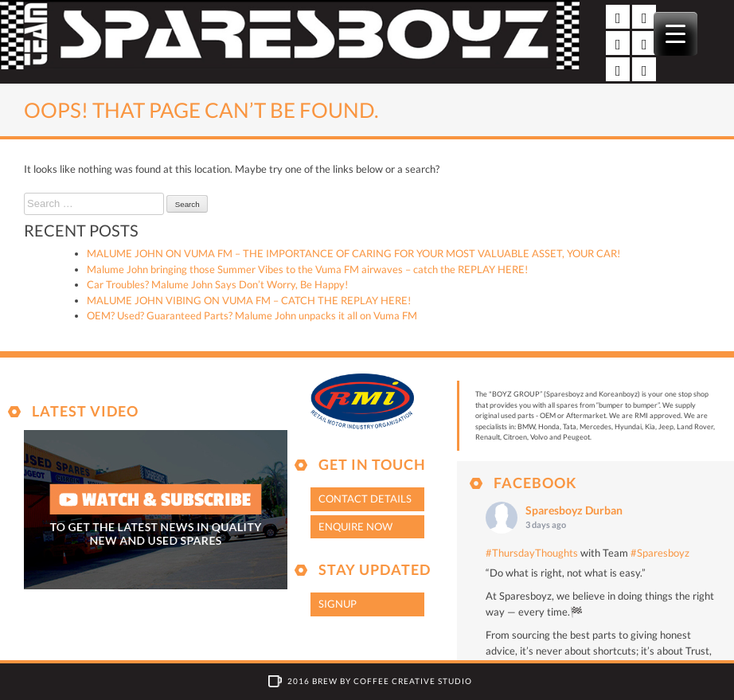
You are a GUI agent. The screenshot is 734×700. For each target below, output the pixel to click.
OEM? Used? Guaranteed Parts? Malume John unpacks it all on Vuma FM (252, 315)
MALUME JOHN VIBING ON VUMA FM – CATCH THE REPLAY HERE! (249, 300)
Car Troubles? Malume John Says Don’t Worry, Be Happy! (217, 284)
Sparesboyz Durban (574, 510)
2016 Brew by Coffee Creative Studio (380, 681)
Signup (338, 604)
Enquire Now (355, 526)
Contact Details (365, 499)
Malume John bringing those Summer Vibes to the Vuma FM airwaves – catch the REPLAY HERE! (307, 269)
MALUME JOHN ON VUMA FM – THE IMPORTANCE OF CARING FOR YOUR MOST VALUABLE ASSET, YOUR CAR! (353, 253)
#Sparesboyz (660, 553)
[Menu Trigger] (675, 34)
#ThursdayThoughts (532, 553)
